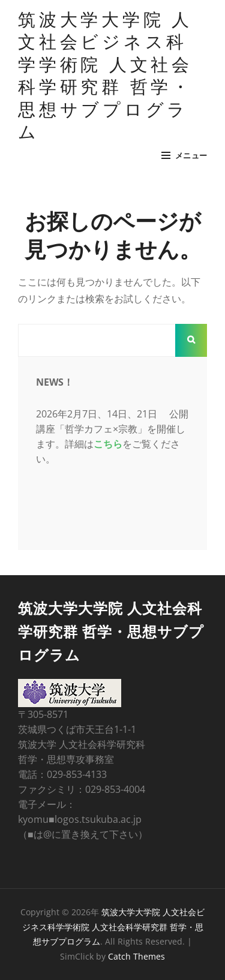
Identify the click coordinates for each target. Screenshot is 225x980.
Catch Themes (136, 956)
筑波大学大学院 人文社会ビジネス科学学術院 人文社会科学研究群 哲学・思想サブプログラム (105, 75)
